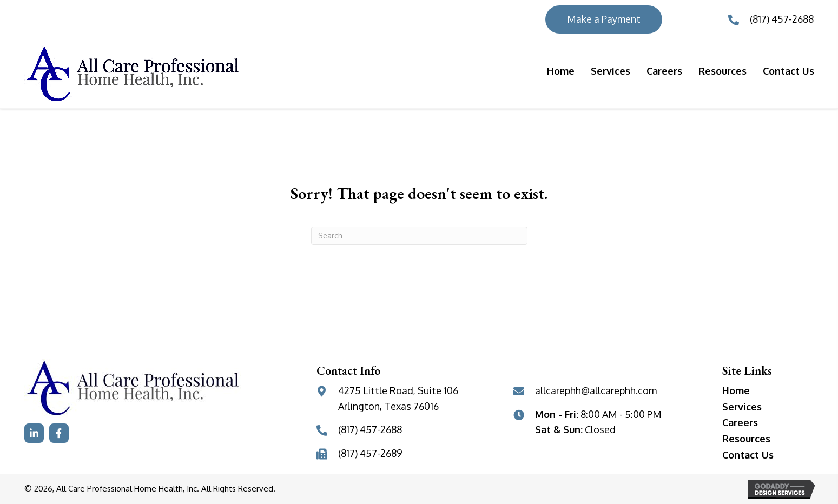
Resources (746, 439)
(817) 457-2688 (782, 19)
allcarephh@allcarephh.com (596, 390)
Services (742, 407)
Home (736, 390)
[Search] (419, 236)
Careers (740, 422)
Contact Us (748, 455)
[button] (34, 433)
